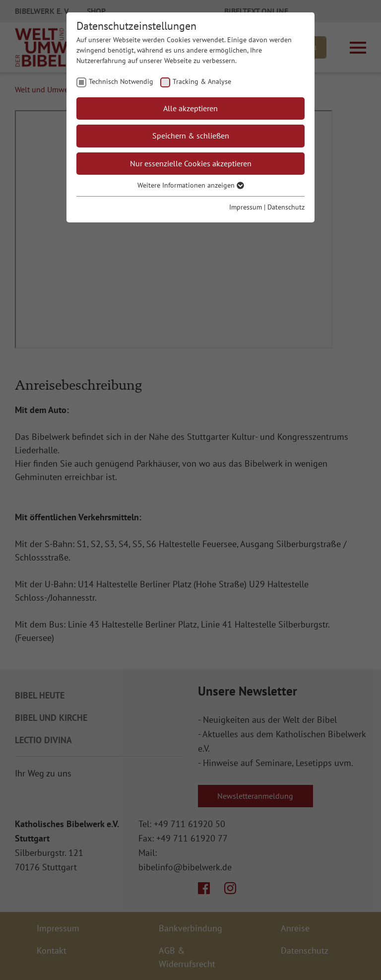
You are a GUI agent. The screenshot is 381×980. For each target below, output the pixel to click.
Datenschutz (286, 207)
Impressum (246, 207)
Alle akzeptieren (190, 108)
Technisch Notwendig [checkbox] (121, 81)
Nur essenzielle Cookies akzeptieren (191, 163)
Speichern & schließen (191, 136)
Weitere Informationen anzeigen (191, 185)
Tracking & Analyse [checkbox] (202, 81)
